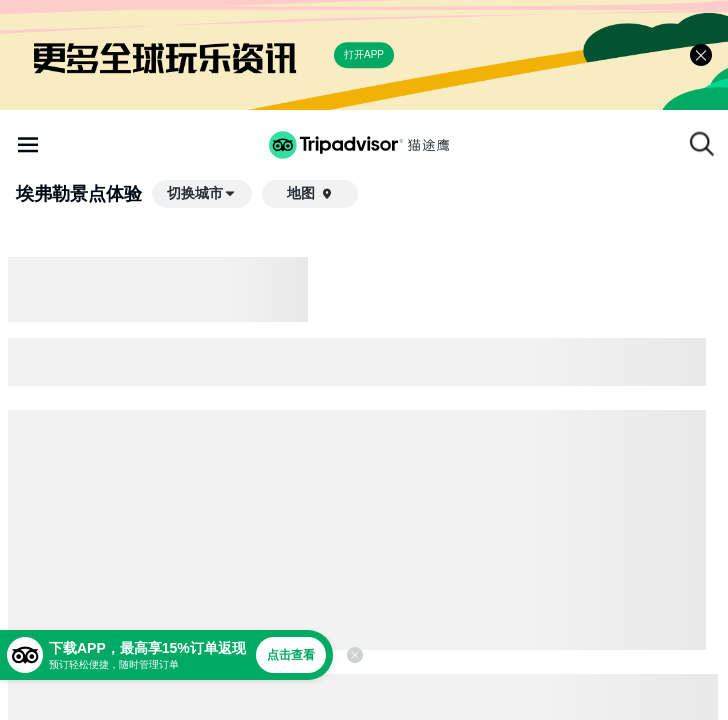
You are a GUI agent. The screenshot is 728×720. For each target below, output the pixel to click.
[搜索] (702, 144)
